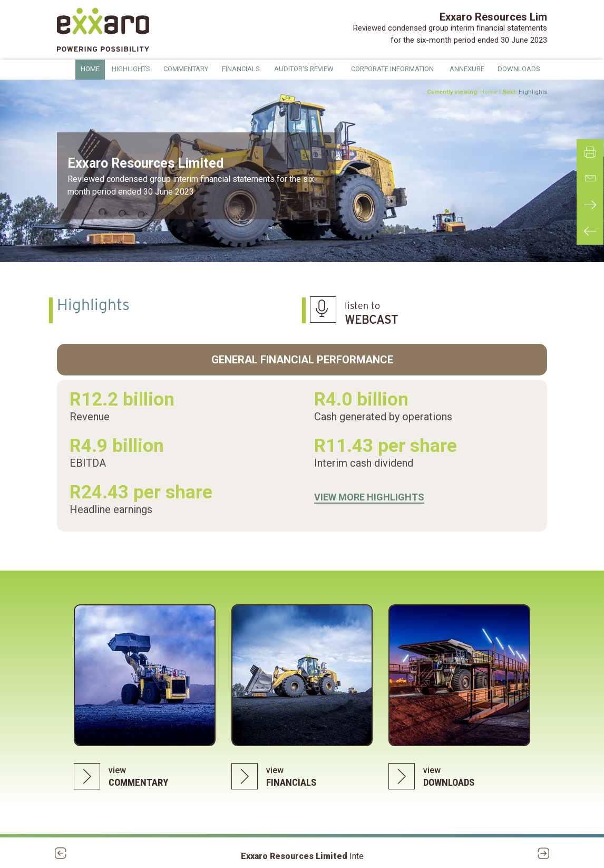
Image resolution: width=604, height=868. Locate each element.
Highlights (533, 92)
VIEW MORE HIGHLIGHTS (369, 497)
